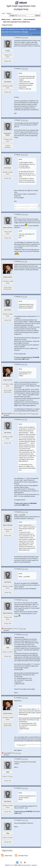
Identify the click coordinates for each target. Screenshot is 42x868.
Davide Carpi (15, 414)
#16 (15, 788)
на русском (26, 865)
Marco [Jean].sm (21, 811)
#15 (15, 759)
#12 (15, 600)
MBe (8, 648)
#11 (15, 569)
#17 (15, 820)
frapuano (29, 414)
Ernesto (8, 51)
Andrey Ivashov (8, 277)
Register (9, 13)
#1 (15, 38)
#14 (15, 698)
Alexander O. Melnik (8, 134)
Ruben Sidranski (8, 227)
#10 (15, 512)
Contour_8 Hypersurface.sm (24, 357)
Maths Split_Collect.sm (22, 503)
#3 (15, 120)
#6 (15, 261)
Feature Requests (29, 19)
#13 (15, 634)
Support (34, 865)
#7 (15, 297)
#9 (15, 419)
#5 (15, 214)
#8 (15, 364)
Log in (3, 13)
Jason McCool (15, 629)
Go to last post (36, 34)
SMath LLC (9, 865)
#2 (15, 69)
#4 (15, 155)
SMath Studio (17, 19)
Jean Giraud (8, 82)
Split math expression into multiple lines (17, 22)
